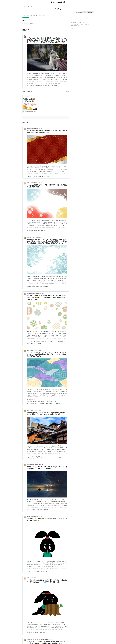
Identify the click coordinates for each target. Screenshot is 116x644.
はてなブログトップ (75, 26)
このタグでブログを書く (88, 12)
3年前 (42, 129)
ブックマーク (26, 96)
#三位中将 (55, 86)
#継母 (41, 510)
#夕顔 (28, 84)
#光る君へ (29, 176)
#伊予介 (60, 86)
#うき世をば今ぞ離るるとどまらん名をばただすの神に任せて (41, 403)
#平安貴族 (36, 571)
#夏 (44, 632)
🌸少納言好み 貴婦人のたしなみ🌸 (34, 237)
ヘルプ (83, 24)
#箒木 (32, 230)
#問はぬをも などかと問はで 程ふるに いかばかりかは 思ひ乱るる (42, 458)
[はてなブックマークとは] (32, 92)
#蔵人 (35, 400)
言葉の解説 (26, 16)
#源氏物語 (46, 287)
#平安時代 (35, 176)
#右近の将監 (30, 343)
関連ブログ (42, 16)
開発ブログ (87, 24)
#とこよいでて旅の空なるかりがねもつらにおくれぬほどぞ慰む (42, 341)
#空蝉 (40, 176)
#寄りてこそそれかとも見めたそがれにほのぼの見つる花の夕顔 (45, 84)
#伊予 (33, 456)
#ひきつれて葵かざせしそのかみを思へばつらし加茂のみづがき (42, 401)
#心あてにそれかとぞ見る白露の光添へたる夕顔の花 (39, 86)
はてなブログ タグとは (76, 24)
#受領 (39, 230)
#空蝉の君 (38, 456)
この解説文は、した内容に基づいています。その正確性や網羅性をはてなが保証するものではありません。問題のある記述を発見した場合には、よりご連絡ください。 (29, 24)
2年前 (46, 36)
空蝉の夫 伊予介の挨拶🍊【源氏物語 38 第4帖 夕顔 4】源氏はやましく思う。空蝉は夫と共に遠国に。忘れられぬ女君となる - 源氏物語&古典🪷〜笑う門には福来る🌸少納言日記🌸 (30, 100)
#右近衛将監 (60, 341)
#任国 (60, 458)
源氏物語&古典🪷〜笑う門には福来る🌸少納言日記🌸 (38, 639)
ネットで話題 (34, 16)
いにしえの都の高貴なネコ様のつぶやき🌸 (36, 36)
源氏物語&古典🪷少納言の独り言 (34, 129)
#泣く (32, 571)
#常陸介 (48, 176)
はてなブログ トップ (27, 6)
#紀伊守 (33, 510)
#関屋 (35, 230)
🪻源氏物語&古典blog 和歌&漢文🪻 (34, 293)
